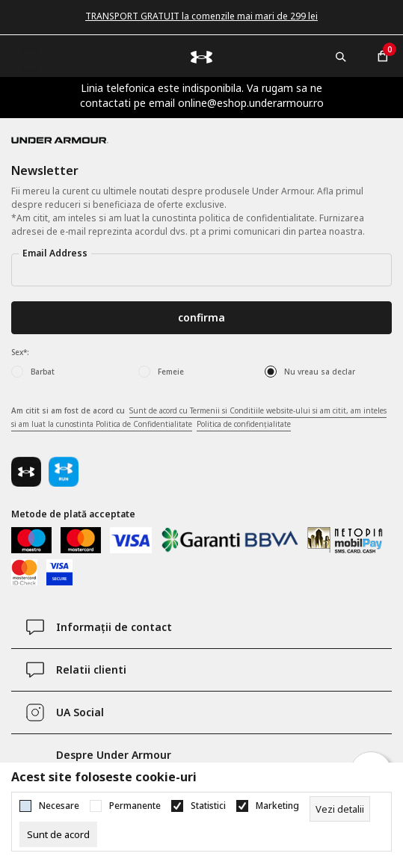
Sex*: (20, 352)
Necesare (59, 806)
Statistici (208, 806)
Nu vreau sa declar (320, 372)
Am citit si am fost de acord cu (199, 418)
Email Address (55, 253)
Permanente (135, 806)
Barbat (43, 372)
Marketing (277, 806)
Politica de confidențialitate (244, 424)
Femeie (171, 372)
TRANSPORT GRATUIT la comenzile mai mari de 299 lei (201, 16)
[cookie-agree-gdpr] (58, 834)
